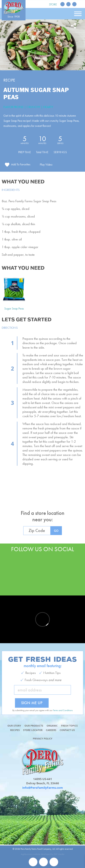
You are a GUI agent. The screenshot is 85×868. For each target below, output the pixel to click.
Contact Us (67, 730)
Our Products (34, 726)
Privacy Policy (43, 739)
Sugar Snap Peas (14, 308)
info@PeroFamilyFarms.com (43, 788)
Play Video (46, 164)
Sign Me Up (32, 703)
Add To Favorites (21, 164)
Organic (52, 726)
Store (53, 4)
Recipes (15, 730)
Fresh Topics (69, 726)
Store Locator (33, 730)
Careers (51, 730)
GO (56, 531)
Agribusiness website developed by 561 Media (43, 854)
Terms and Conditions (63, 710)
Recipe (9, 80)
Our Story (14, 726)
